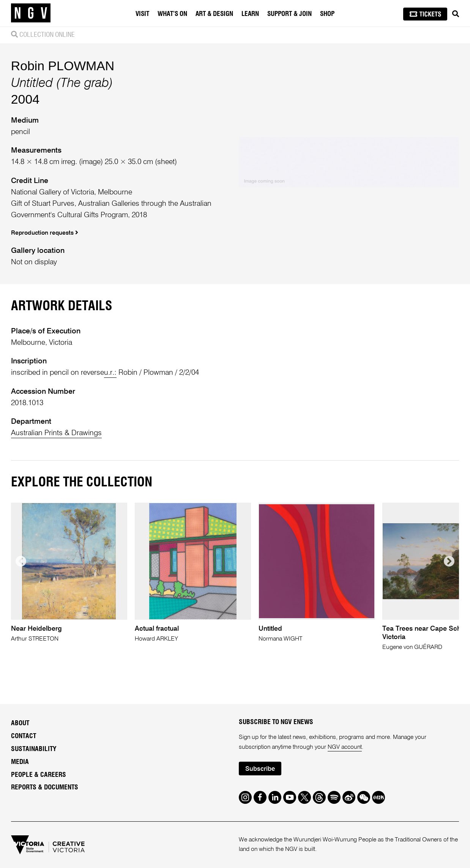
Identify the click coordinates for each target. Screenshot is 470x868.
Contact (24, 736)
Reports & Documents (45, 788)
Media (20, 762)
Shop (327, 14)
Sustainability (34, 749)
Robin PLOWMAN (63, 66)
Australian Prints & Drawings (56, 433)
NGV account (345, 747)
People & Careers (39, 775)
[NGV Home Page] (31, 13)
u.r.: (110, 373)
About (20, 723)
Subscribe (260, 769)
